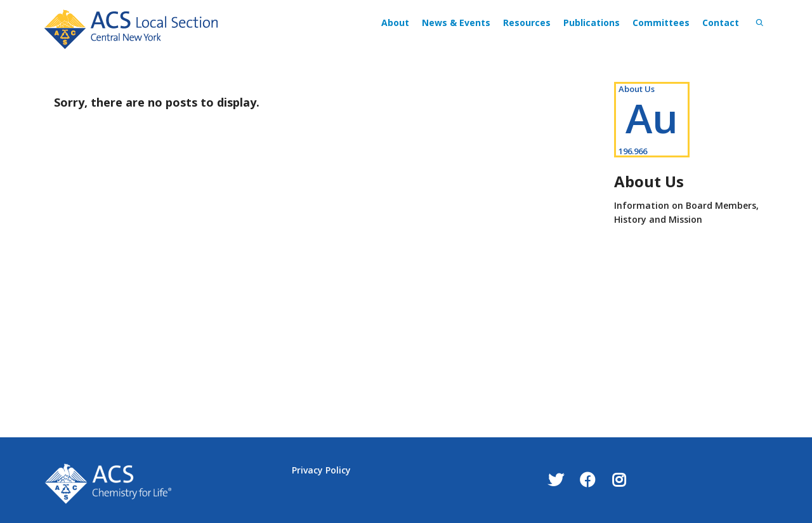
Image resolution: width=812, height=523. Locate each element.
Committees (661, 23)
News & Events (456, 23)
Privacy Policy (321, 470)
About (395, 23)
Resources (527, 23)
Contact (721, 23)
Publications (592, 23)
